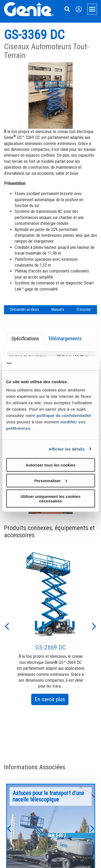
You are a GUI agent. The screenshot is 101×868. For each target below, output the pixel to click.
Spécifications (25, 339)
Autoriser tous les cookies (51, 465)
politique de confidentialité (64, 416)
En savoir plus (52, 700)
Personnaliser (51, 480)
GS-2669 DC (51, 647)
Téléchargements (65, 339)
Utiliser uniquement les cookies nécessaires (50, 498)
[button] (7, 626)
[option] (51, 627)
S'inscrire (84, 309)
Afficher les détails (66, 449)
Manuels (58, 309)
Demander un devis (25, 309)
